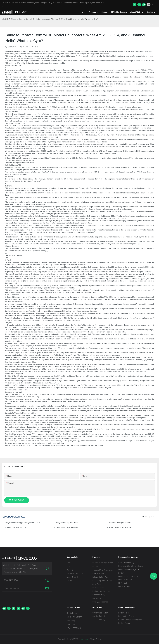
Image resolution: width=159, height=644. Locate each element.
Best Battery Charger (127, 616)
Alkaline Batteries (100, 616)
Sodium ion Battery (126, 563)
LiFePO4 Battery (125, 580)
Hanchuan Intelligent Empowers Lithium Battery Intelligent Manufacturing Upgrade (120, 523)
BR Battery (71, 621)
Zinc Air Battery (99, 620)
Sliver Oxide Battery (100, 613)
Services (153, 517)
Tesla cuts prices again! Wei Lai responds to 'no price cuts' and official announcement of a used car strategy (67, 527)
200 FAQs (145, 517)
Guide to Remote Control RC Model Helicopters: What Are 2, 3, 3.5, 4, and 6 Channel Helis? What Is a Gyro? (55, 19)
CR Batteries (72, 613)
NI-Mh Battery (124, 587)
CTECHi (5, 19)
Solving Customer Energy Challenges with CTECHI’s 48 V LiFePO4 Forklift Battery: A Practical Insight (22, 523)
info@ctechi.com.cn (12, 588)
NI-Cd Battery (124, 583)
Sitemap (85, 639)
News (138, 517)
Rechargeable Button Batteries (131, 566)
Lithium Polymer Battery (128, 576)
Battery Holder (124, 613)
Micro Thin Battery (74, 617)
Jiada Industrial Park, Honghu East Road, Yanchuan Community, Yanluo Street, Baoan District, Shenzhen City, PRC (21, 569)
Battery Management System (130, 620)
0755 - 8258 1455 (11, 580)
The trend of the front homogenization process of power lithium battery (15, 527)
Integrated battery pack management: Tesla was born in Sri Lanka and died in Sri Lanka (67, 523)
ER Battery (71, 624)
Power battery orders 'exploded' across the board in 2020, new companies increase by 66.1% (120, 527)
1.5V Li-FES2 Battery (75, 628)
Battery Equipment (126, 623)
